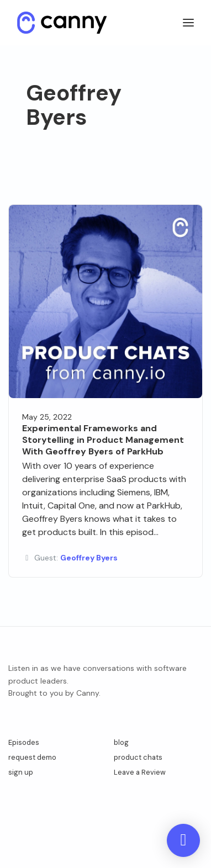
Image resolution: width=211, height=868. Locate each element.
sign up (21, 772)
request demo (32, 757)
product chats (138, 757)
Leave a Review (140, 772)
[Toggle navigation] (188, 23)
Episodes (24, 742)
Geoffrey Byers (89, 558)
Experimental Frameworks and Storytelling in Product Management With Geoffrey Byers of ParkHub (103, 440)
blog (121, 742)
